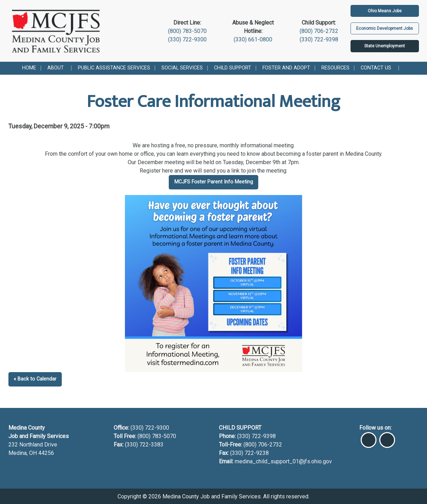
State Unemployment (385, 46)
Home (29, 68)
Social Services (182, 68)
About (56, 68)
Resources (335, 68)
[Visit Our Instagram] (387, 437)
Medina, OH (23, 453)
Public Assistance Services (114, 68)
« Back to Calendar (35, 379)
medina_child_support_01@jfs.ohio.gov (283, 461)
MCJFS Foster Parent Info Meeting (214, 182)
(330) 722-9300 (187, 39)
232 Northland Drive (33, 445)
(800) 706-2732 (319, 31)
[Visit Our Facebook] (369, 437)
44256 (46, 453)
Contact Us (376, 68)
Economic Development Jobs (385, 28)
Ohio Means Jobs (385, 11)
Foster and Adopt (286, 68)
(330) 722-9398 (319, 39)
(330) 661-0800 (253, 39)
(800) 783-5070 (187, 31)
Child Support (233, 68)
